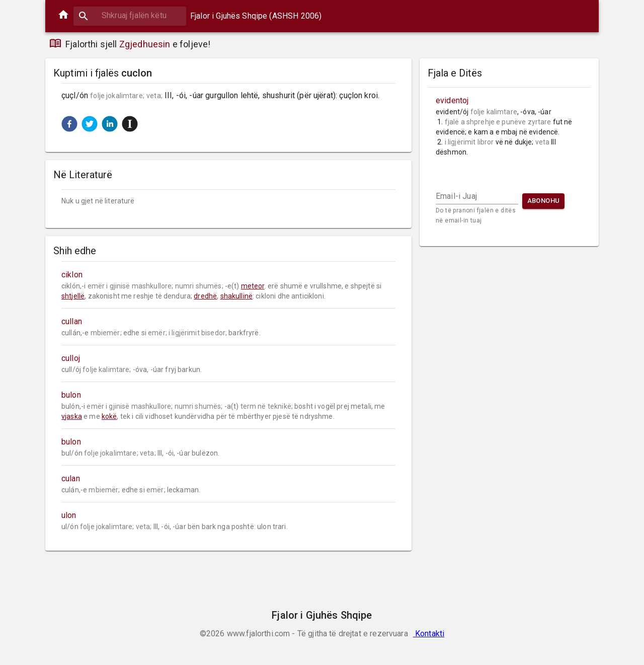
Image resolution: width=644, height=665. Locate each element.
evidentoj (452, 100)
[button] (69, 124)
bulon (71, 395)
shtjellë (73, 296)
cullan (72, 321)
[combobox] (130, 15)
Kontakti (429, 634)
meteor (253, 286)
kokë (109, 416)
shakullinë (237, 296)
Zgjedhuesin (145, 44)
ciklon (72, 275)
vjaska (72, 416)
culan (71, 478)
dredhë (205, 296)
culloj (71, 358)
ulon (69, 515)
